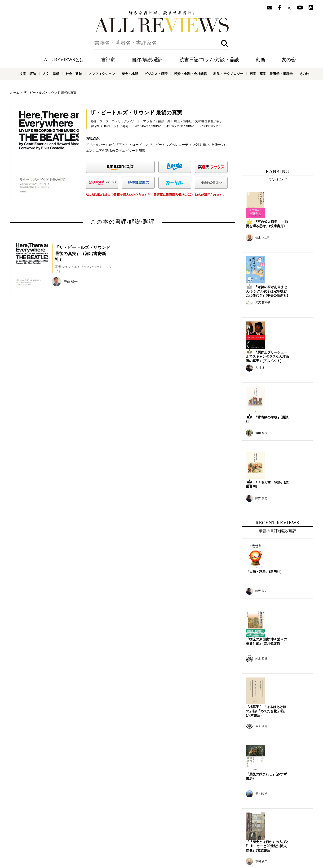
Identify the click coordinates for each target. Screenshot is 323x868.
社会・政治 (74, 74)
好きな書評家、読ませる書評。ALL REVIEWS (162, 22)
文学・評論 (28, 74)
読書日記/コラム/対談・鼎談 (209, 60)
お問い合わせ (202, 837)
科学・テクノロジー (228, 74)
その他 (304, 74)
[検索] (162, 43)
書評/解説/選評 (147, 60)
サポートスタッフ (145, 837)
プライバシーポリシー (175, 837)
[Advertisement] (77, 352)
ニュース (93, 837)
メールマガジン (194, 830)
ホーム (15, 93)
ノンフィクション (102, 74)
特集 (164, 830)
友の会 (289, 60)
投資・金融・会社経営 (190, 74)
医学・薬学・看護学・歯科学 (271, 74)
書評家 (108, 60)
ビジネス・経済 (156, 74)
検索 (225, 44)
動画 (260, 60)
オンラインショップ (116, 837)
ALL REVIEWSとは (64, 60)
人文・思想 (51, 74)
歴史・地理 (130, 74)
